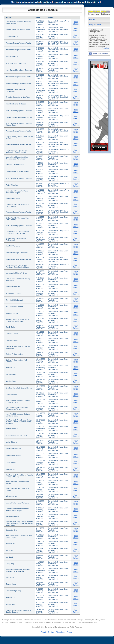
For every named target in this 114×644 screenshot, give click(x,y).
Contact (51, 632)
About (43, 632)
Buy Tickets (95, 24)
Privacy (70, 632)
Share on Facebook (100, 54)
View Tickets (76, 23)
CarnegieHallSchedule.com (12, 620)
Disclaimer (61, 632)
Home (92, 20)
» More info (105, 48)
